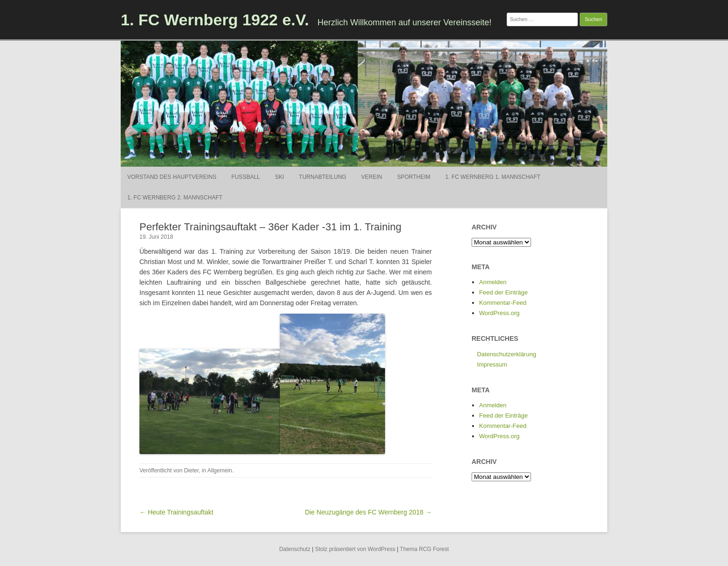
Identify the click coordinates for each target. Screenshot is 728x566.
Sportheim (414, 177)
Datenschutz (295, 549)
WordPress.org (499, 313)
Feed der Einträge (503, 292)
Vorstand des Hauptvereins (172, 177)
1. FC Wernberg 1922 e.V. (215, 20)
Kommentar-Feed (503, 303)
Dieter (191, 470)
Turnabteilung (323, 177)
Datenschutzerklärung (506, 354)
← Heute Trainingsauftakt (176, 512)
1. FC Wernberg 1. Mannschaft (493, 177)
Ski (280, 177)
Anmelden (493, 282)
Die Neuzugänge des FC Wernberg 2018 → (368, 512)
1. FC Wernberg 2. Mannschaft (175, 198)
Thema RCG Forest (425, 549)
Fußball (245, 177)
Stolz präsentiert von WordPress (355, 549)
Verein (372, 177)
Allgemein (220, 470)
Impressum (492, 364)
